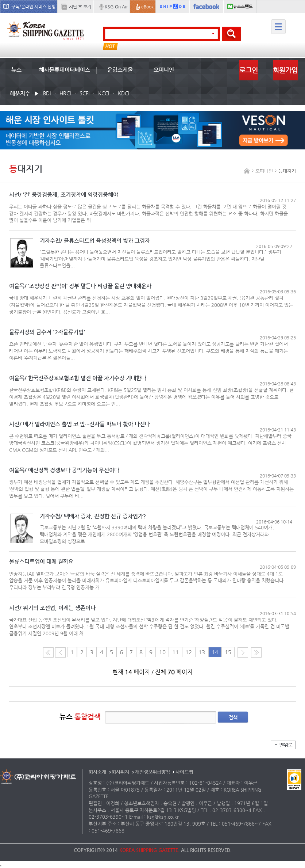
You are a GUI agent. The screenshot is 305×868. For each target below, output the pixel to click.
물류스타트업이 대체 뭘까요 (41, 562)
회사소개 (97, 772)
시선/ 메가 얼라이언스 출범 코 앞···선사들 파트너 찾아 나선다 (80, 424)
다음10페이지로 (256, 652)
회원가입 (285, 70)
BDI (47, 93)
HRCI (65, 93)
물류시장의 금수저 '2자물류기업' (47, 332)
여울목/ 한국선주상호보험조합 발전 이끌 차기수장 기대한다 (78, 378)
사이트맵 (184, 772)
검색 (233, 717)
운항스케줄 (120, 70)
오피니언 (164, 70)
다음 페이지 (243, 652)
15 (228, 652)
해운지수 (20, 93)
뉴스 (16, 70)
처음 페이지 (48, 652)
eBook (147, 7)
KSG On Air (116, 7)
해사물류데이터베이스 (65, 70)
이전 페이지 (60, 652)
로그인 (249, 70)
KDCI (123, 93)
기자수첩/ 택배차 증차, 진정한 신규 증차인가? (93, 516)
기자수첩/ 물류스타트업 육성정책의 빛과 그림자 (95, 241)
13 (202, 652)
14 (215, 652)
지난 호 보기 (80, 7)
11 (175, 652)
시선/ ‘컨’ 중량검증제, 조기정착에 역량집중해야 (64, 195)
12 (189, 652)
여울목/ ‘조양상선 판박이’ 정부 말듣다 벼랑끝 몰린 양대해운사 (80, 286)
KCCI (104, 93)
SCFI (84, 93)
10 (162, 652)
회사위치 (120, 772)
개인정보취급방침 (152, 772)
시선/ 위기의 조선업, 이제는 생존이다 (52, 608)
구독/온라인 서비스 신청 (33, 7)
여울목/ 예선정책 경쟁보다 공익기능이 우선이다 (64, 470)
